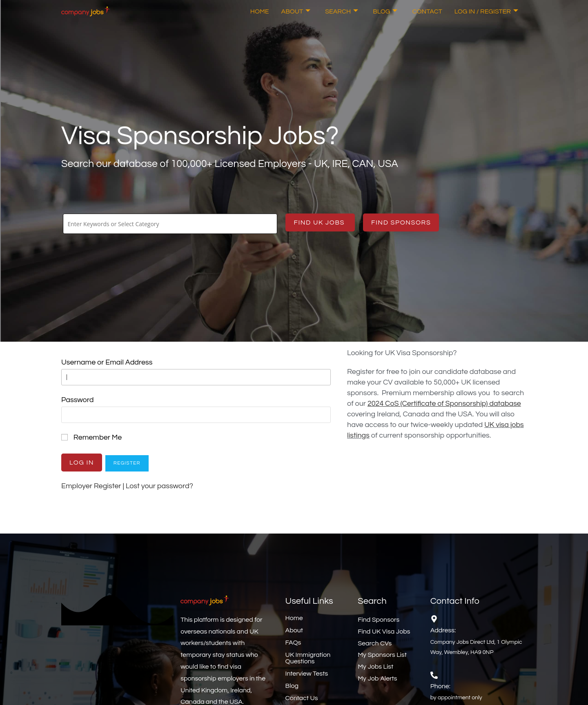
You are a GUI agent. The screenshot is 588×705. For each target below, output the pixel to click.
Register (127, 463)
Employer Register (91, 486)
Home (260, 11)
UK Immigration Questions (308, 658)
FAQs (293, 643)
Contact (427, 11)
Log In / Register (486, 11)
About (296, 11)
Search (342, 11)
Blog (385, 11)
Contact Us (302, 698)
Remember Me (98, 437)
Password (77, 400)
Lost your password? (159, 486)
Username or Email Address (107, 362)
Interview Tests (307, 674)
